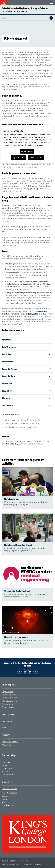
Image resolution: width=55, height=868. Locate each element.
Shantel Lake (7, 384)
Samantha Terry (9, 376)
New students (7, 721)
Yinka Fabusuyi (8, 405)
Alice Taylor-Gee (12, 444)
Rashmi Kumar (8, 362)
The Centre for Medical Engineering (18, 591)
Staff (4, 725)
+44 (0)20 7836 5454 (10, 789)
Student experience (9, 707)
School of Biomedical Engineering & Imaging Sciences (25, 8)
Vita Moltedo (7, 398)
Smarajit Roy (7, 391)
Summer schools (8, 704)
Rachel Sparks (8, 354)
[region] (27, 144)
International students (10, 701)
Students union (7, 768)
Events (4, 765)
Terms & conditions (9, 861)
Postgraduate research (10, 698)
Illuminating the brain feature (16, 637)
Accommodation (8, 745)
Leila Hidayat (7, 340)
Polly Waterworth (9, 347)
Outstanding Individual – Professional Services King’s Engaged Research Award (25, 313)
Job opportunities (8, 775)
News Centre (7, 762)
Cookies (38, 865)
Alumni (4, 728)
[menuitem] (27, 692)
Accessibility (28, 865)
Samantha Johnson (10, 369)
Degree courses (8, 692)
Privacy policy (24, 861)
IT (3, 748)
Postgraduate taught (9, 695)
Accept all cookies (36, 158)
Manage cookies (27, 151)
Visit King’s (6, 771)
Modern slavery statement (11, 865)
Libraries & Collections (10, 742)
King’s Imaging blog (12, 499)
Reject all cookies (19, 158)
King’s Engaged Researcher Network (18, 545)
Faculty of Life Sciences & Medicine (14, 11)
